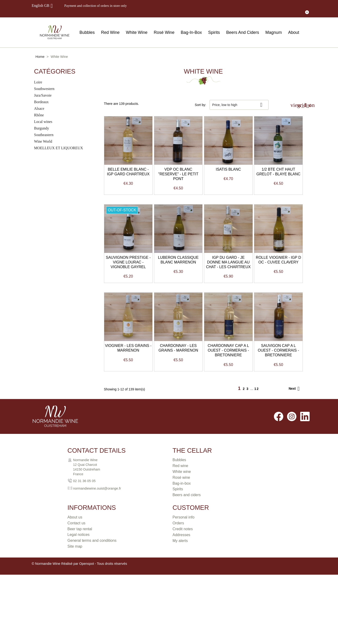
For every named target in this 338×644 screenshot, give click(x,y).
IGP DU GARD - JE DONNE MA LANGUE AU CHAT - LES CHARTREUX (136, 382)
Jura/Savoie (43, 89)
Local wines (43, 116)
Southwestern (44, 83)
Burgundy (42, 122)
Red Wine (110, 26)
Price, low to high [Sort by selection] (239, 99)
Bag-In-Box (191, 26)
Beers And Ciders (243, 26)
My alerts (251, 615)
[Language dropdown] (43, 6)
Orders (249, 597)
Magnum (274, 26)
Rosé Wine (164, 26)
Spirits (214, 26)
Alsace (39, 102)
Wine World (43, 135)
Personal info (254, 591)
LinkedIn (305, 548)
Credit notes (253, 603)
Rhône (39, 109)
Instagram (292, 548)
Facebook (279, 548)
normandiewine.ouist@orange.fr (61, 620)
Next (295, 520)
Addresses (252, 609)
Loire (38, 76)
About (294, 26)
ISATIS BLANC (271, 179)
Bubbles (87, 26)
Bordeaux (41, 96)
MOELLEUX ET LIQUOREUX (59, 142)
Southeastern (44, 129)
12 (257, 520)
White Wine (137, 26)
